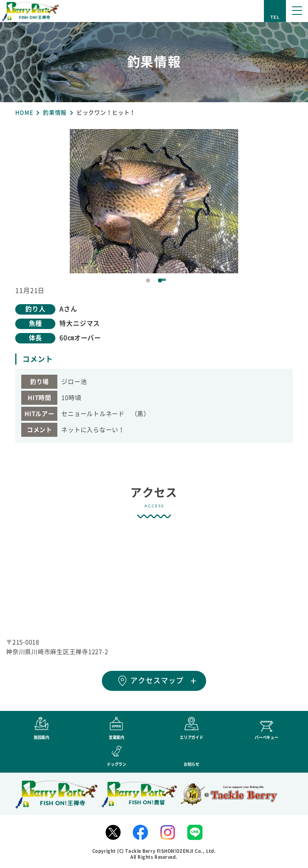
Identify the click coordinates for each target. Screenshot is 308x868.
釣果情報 (55, 113)
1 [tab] (148, 281)
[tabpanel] (154, 201)
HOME (24, 113)
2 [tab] (160, 281)
